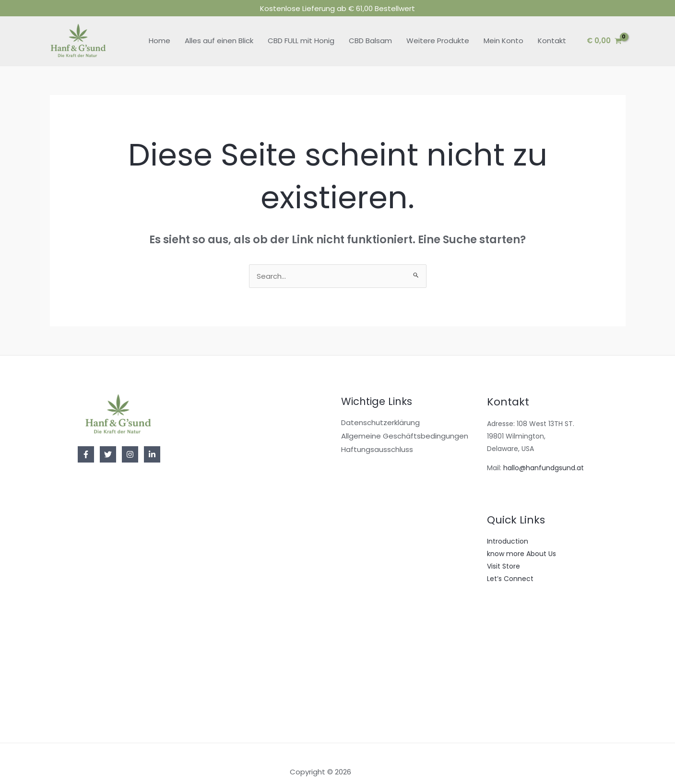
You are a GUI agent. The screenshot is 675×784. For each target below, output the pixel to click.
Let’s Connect (510, 567)
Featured (502, 667)
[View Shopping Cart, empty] (604, 29)
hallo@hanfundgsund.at (544, 456)
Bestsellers (504, 630)
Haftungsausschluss (377, 437)
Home (160, 29)
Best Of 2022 (508, 654)
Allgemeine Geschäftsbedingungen (405, 424)
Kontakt (552, 29)
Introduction (508, 529)
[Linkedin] (152, 443)
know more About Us (521, 542)
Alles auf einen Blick (219, 29)
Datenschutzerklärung (380, 411)
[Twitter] (108, 443)
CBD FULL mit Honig (301, 29)
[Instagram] (130, 443)
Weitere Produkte (438, 29)
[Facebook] (86, 443)
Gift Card (502, 679)
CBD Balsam (370, 29)
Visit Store (503, 554)
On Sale (500, 642)
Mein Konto (503, 29)
